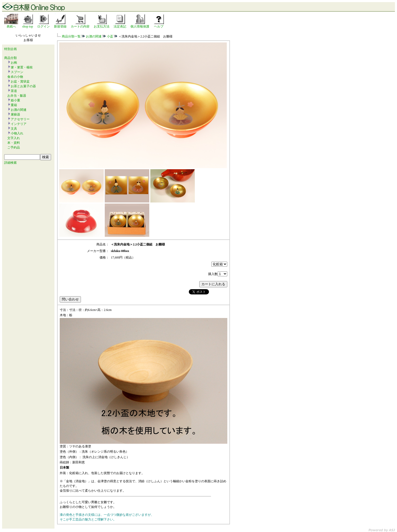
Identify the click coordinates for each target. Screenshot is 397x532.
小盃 (110, 36)
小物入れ (17, 133)
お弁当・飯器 (17, 96)
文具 (14, 129)
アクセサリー (20, 119)
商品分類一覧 (71, 36)
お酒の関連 (19, 110)
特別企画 (10, 49)
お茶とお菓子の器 (23, 86)
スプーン (17, 72)
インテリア (19, 124)
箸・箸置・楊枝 (22, 67)
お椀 (14, 63)
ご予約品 (14, 147)
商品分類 (10, 58)
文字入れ (14, 138)
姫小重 (15, 100)
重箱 (14, 105)
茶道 (14, 91)
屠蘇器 (15, 114)
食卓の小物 (15, 77)
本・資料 (14, 143)
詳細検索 (10, 163)
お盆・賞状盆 (20, 81)
